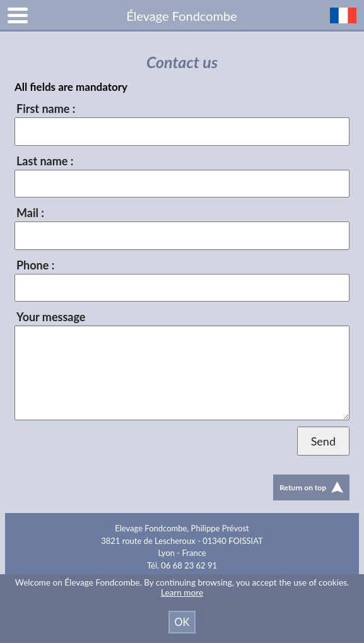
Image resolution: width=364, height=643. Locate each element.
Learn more (182, 593)
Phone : (35, 265)
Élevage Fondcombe (182, 16)
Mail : (30, 213)
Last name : (45, 161)
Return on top (311, 487)
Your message (51, 317)
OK (182, 622)
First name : (46, 109)
